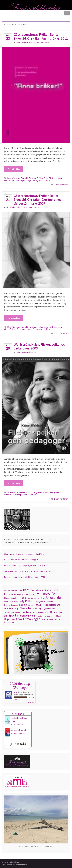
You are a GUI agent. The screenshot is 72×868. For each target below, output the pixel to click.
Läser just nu (18, 714)
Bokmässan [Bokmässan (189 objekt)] (37, 590)
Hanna (18, 42)
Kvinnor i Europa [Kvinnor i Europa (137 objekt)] (11, 605)
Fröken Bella (42, 178)
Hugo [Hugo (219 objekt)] (23, 598)
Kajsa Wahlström (42, 492)
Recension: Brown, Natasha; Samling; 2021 (22, 560)
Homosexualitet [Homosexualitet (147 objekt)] (11, 598)
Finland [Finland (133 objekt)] (20, 594)
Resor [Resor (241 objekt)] (54, 612)
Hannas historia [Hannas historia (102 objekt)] (30, 594)
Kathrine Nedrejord (19, 733)
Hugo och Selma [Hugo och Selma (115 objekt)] (33, 598)
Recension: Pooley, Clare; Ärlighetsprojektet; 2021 (26, 565)
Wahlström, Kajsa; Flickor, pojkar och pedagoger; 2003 (40, 346)
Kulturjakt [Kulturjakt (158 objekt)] (38, 601)
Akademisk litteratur (29, 42)
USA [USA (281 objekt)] (19, 619)
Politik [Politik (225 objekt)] (25, 612)
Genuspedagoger (24, 180)
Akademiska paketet (16, 492)
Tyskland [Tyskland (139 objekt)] (57, 616)
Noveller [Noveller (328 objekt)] (26, 608)
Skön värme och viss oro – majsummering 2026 (24, 554)
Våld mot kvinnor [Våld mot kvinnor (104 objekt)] (47, 619)
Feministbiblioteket (11, 13)
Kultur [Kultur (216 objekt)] (29, 601)
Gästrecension (55, 178)
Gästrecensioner (43, 42)
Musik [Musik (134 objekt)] (39, 605)
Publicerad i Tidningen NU (15, 495)
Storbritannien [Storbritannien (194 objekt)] (25, 616)
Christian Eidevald (20, 178)
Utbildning (47, 180)
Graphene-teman (21, 865)
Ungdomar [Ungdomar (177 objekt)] (10, 619)
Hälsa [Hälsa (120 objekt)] (42, 598)
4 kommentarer (61, 185)
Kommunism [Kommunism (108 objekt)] (9, 602)
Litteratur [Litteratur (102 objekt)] (32, 605)
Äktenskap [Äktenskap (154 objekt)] (9, 623)
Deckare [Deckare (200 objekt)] (49, 590)
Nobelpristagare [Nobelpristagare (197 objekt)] (51, 605)
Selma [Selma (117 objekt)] (61, 612)
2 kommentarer (61, 499)
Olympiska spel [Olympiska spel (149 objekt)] (49, 609)
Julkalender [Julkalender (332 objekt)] (54, 598)
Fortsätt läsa (14, 169)
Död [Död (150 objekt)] (56, 590)
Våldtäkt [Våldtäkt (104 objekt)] (57, 619)
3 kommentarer (61, 333)
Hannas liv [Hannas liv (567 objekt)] (46, 594)
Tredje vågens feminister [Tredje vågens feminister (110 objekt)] (43, 616)
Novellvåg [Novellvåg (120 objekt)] (37, 609)
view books (31, 702)
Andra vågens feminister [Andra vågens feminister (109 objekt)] (13, 590)
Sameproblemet (18, 730)
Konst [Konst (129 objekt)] (16, 602)
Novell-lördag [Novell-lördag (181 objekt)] (11, 608)
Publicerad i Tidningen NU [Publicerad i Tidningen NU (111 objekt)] (40, 612)
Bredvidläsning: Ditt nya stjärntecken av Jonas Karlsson (28, 571)
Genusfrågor (10, 180)
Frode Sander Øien (18, 724)
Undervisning (33, 495)
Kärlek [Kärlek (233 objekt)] (23, 605)
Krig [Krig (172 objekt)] (22, 601)
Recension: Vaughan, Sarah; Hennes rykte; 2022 (25, 577)
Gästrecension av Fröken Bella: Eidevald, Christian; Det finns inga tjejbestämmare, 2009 (38, 199)
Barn (9, 178)
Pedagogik (37, 180)
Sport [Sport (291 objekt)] (12, 615)
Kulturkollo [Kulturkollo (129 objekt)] (48, 602)
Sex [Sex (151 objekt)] (6, 616)
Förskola (32, 178)
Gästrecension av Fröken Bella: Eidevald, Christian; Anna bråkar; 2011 (41, 36)
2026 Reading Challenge (20, 686)
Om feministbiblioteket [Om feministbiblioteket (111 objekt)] (12, 612)
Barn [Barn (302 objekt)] (26, 590)
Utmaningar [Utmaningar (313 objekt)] (31, 619)
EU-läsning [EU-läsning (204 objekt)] (10, 594)
